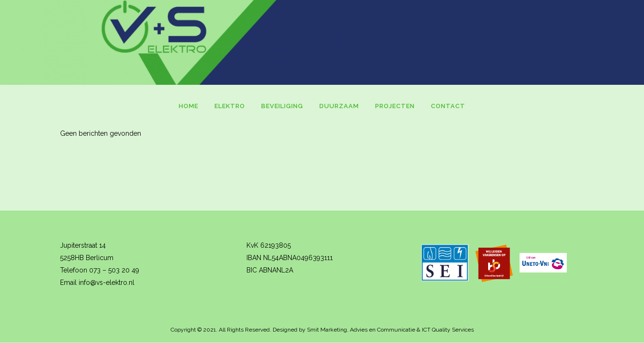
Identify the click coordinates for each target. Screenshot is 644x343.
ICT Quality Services (448, 330)
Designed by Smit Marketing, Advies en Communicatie (344, 330)
